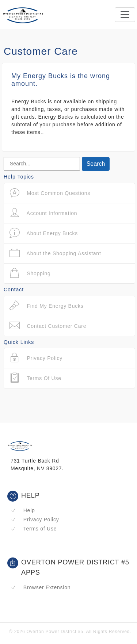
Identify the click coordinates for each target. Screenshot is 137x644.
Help (23, 510)
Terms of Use (34, 529)
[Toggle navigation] (125, 15)
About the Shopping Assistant (55, 253)
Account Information (43, 213)
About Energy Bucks (44, 233)
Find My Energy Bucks (46, 306)
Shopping (30, 273)
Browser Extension (41, 587)
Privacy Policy (35, 520)
